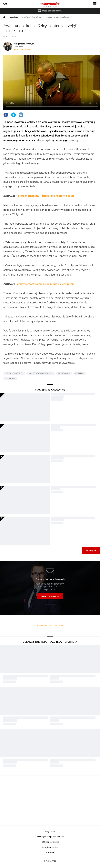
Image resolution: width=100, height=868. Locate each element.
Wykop (21, 115)
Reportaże (13, 17)
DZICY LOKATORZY (14, 373)
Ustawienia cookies (50, 847)
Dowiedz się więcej (22, 49)
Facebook (6, 115)
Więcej (90, 551)
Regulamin (50, 832)
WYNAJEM (10, 378)
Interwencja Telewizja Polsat (50, 626)
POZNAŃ (79, 373)
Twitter (13, 115)
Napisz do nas (49, 596)
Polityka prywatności (50, 842)
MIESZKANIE (64, 373)
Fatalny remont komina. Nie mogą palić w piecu (45, 284)
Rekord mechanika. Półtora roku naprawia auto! (45, 196)
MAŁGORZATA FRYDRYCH (40, 373)
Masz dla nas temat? (52, 11)
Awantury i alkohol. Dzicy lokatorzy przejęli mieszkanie (45, 17)
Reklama (50, 852)
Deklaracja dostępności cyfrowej (50, 837)
